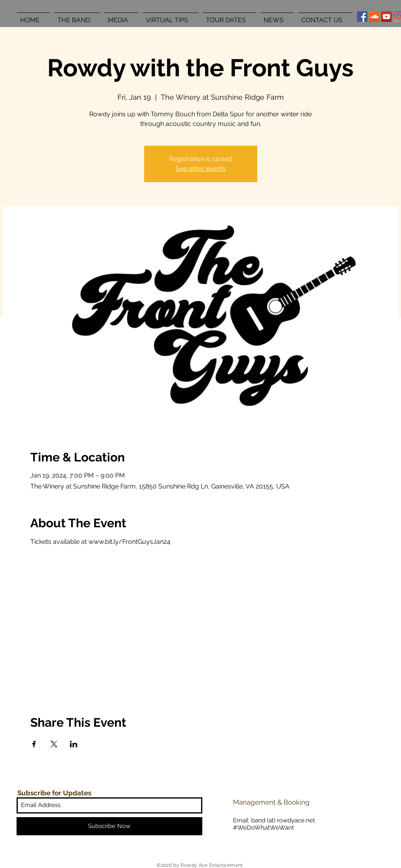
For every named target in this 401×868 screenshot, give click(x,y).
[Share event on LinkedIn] (74, 744)
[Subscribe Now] (109, 826)
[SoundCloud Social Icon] (374, 17)
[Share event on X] (54, 744)
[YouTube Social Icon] (386, 17)
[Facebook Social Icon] (362, 17)
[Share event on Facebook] (34, 744)
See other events (201, 169)
